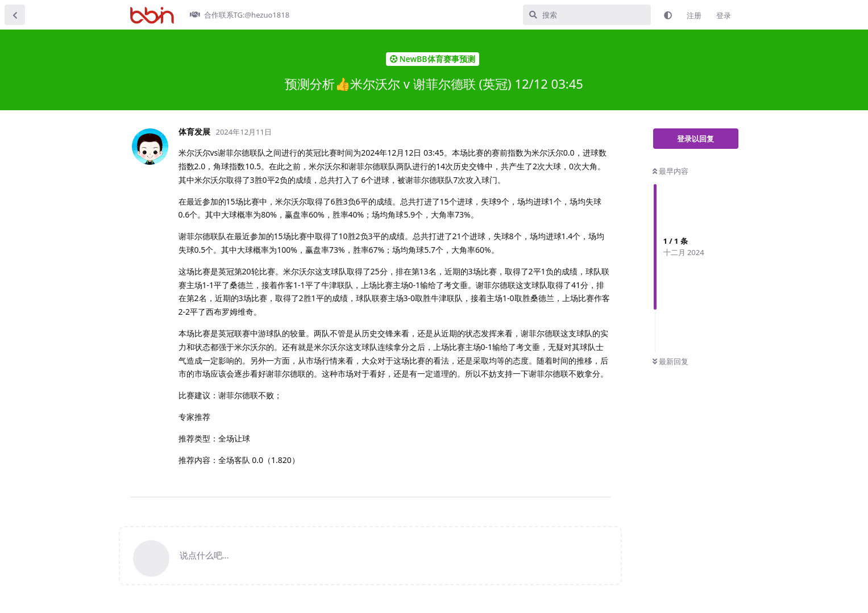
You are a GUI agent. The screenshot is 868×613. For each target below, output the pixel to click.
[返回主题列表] (15, 15)
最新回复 (670, 361)
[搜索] (587, 15)
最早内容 (670, 171)
